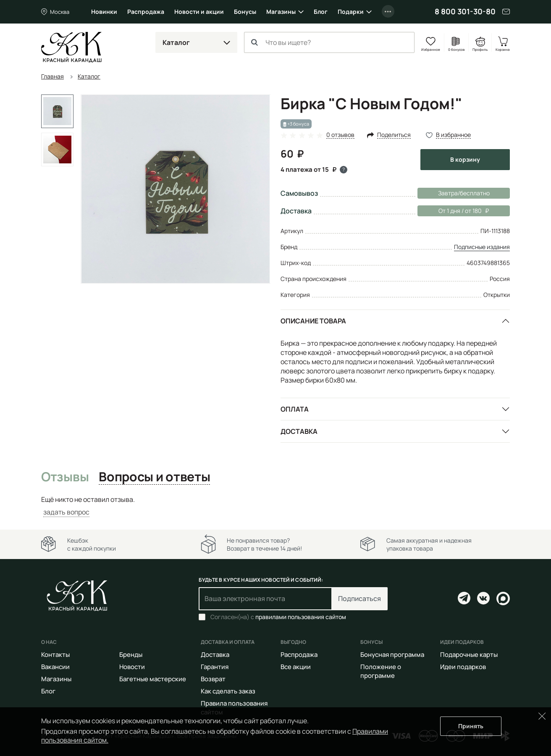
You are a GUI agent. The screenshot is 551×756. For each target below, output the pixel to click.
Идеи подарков (463, 667)
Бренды (131, 655)
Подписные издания (482, 247)
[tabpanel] (275, 506)
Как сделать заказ (228, 691)
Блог (321, 12)
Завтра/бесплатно (464, 193)
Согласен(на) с (278, 617)
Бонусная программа (392, 655)
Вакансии (55, 667)
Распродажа (146, 12)
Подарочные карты (469, 655)
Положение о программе (381, 671)
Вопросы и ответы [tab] (154, 477)
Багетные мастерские (153, 679)
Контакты (55, 655)
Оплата (295, 409)
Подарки (351, 12)
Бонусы (245, 12)
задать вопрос (66, 512)
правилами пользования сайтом (301, 617)
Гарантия (215, 667)
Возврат (213, 679)
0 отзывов (340, 135)
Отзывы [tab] (65, 477)
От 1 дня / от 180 (453, 211)
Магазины (281, 12)
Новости (132, 667)
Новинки (104, 12)
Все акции (296, 667)
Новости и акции (199, 12)
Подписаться (359, 598)
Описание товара (313, 321)
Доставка (299, 431)
